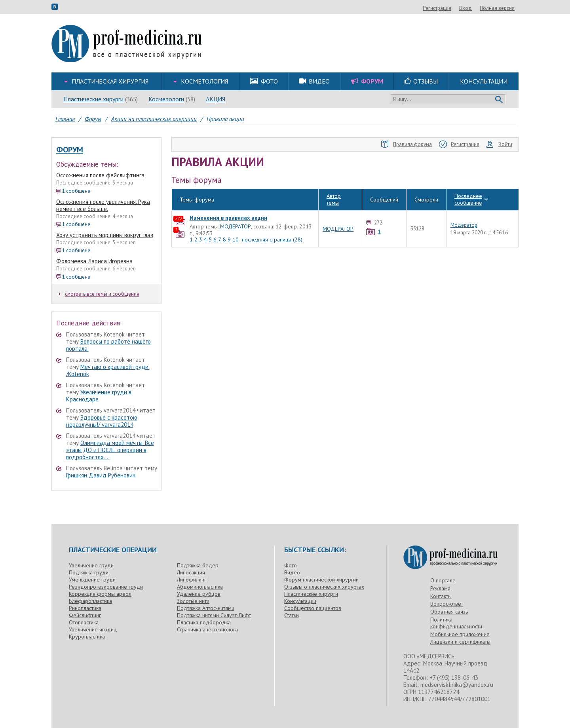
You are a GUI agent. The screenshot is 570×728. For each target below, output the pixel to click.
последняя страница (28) (272, 226)
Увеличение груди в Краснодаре (99, 396)
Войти (499, 144)
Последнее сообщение (468, 185)
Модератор (464, 211)
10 (236, 226)
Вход (508, 8)
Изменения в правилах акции (228, 203)
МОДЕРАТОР (236, 212)
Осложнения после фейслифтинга (100, 175)
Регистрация (480, 8)
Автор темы (334, 185)
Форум (70, 150)
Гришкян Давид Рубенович (101, 475)
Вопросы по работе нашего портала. (108, 345)
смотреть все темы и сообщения (99, 294)
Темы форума (197, 185)
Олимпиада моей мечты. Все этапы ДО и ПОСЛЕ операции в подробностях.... (110, 450)
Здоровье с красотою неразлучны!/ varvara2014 (102, 421)
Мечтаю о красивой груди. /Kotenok (108, 370)
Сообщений (384, 185)
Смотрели (426, 185)
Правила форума (407, 144)
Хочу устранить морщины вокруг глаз (105, 235)
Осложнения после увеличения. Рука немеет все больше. (103, 205)
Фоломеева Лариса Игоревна (94, 261)
